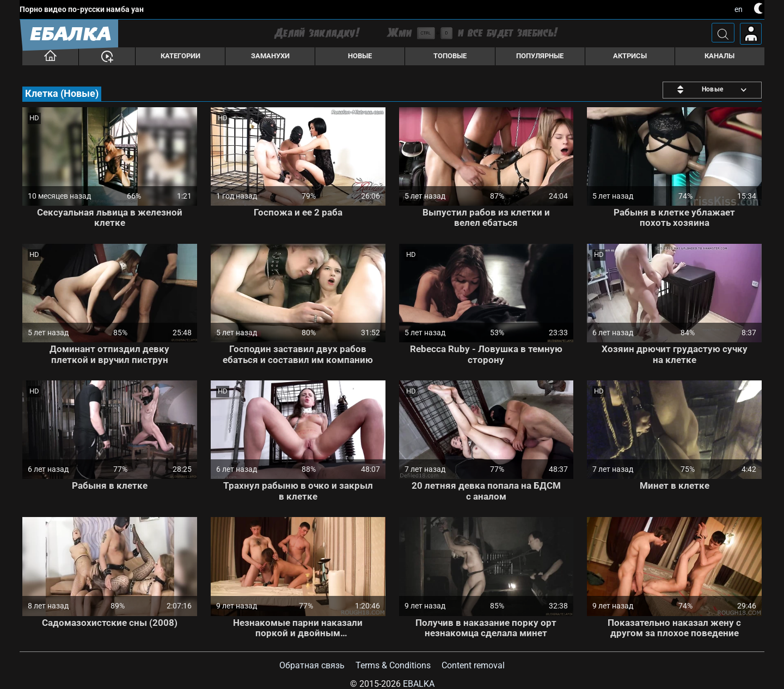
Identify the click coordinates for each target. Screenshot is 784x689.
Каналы (719, 56)
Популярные (540, 56)
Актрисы (630, 56)
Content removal (473, 665)
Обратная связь (312, 665)
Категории (180, 56)
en (739, 9)
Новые (360, 56)
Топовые (450, 56)
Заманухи (270, 56)
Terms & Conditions (393, 665)
